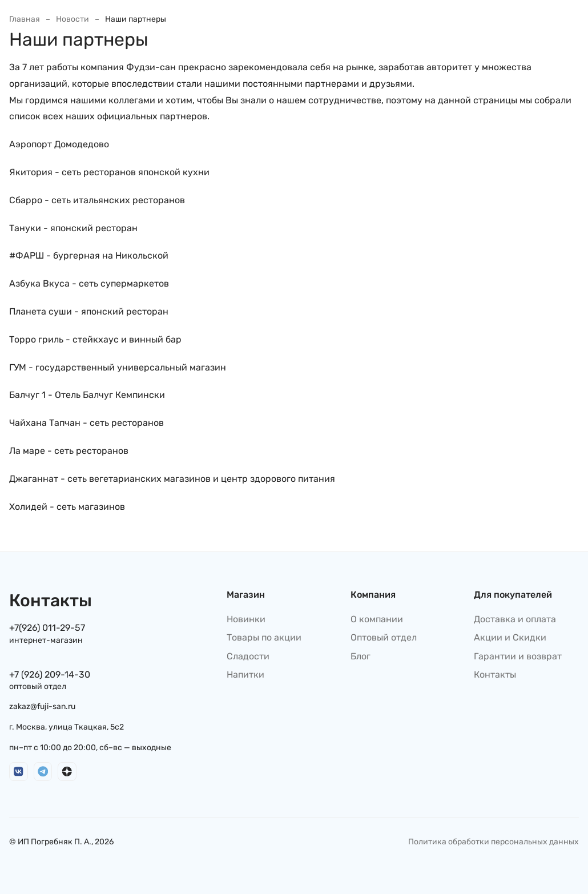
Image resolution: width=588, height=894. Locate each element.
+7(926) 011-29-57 (47, 628)
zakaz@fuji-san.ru (42, 706)
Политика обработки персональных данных (494, 842)
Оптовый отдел (384, 637)
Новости (73, 19)
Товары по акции (264, 637)
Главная (25, 19)
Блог (361, 656)
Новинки (246, 619)
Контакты (495, 674)
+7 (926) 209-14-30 (50, 674)
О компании (377, 619)
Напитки (245, 674)
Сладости (248, 656)
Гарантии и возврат (518, 656)
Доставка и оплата (515, 619)
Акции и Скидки (510, 637)
